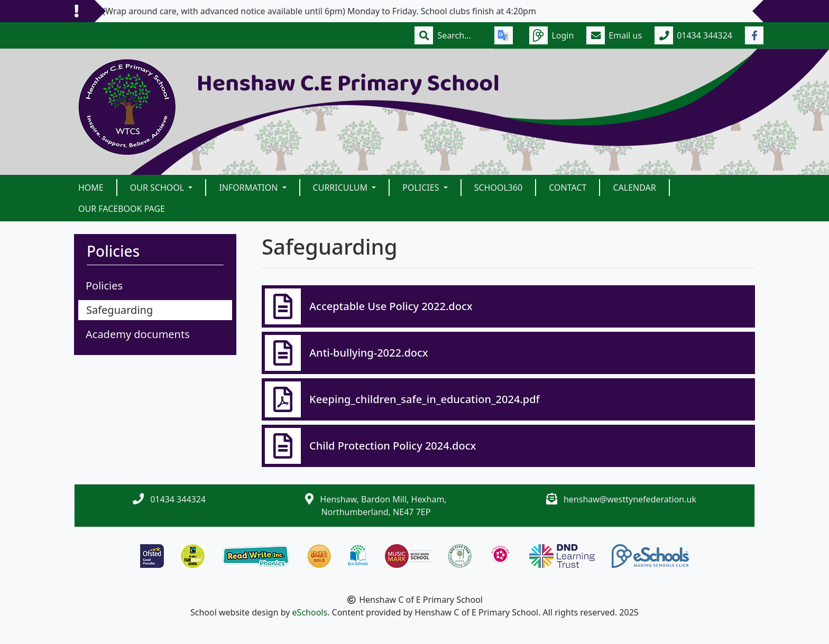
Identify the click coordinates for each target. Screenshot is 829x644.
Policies (104, 286)
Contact (568, 188)
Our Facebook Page (122, 209)
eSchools (310, 612)
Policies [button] (422, 188)
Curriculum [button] (342, 188)
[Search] (459, 35)
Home (91, 188)
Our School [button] (158, 188)
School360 (499, 188)
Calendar (634, 188)
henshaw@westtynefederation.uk (630, 499)
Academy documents (138, 334)
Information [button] (249, 188)
